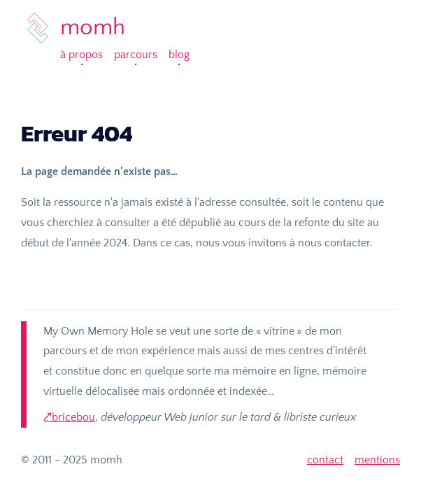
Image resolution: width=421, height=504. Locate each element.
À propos (81, 55)
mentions (377, 460)
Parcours (136, 55)
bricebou (73, 417)
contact (325, 460)
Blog (179, 55)
